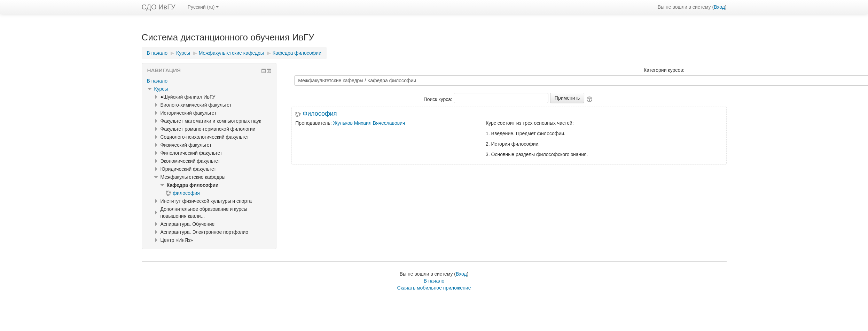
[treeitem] (209, 81)
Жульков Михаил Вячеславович (369, 123)
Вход (719, 7)
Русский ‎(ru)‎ (203, 7)
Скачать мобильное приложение (434, 288)
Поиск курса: (439, 99)
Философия (320, 114)
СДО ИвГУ (159, 7)
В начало (157, 81)
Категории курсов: (664, 70)
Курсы (161, 89)
